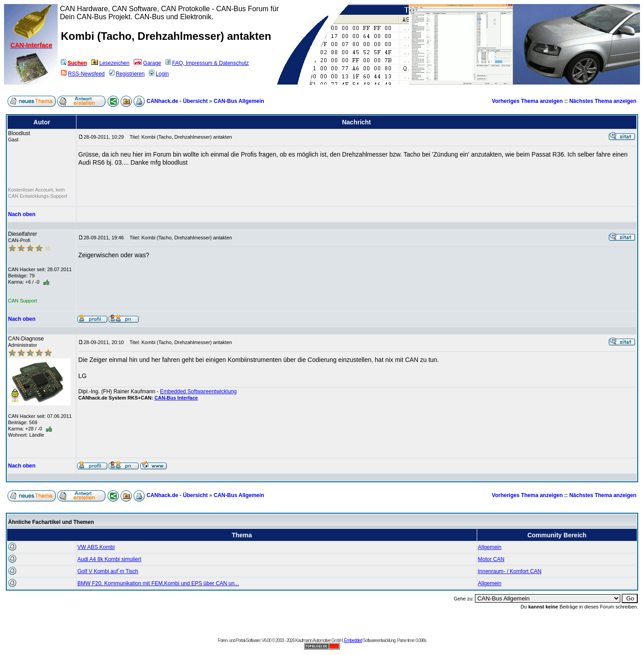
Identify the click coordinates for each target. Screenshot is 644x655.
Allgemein (490, 547)
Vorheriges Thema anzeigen (527, 101)
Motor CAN (491, 559)
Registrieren (127, 74)
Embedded (353, 640)
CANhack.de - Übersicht (177, 101)
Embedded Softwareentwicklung (198, 391)
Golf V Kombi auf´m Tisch (108, 571)
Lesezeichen (110, 63)
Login (159, 74)
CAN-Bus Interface (176, 398)
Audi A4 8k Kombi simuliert (109, 559)
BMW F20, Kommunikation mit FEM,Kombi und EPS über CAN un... (158, 583)
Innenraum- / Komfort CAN (510, 571)
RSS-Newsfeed (83, 74)
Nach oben (22, 214)
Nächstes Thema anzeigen (603, 101)
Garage (147, 63)
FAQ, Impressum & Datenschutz (207, 63)
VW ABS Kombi (96, 547)
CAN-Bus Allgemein (239, 101)
